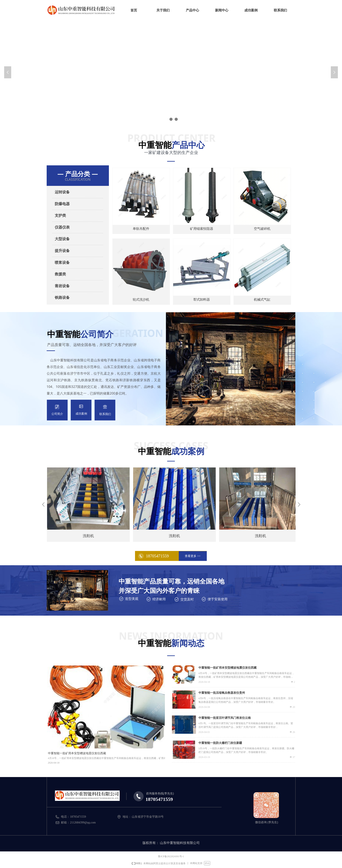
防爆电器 (62, 204)
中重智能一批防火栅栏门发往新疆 (220, 743)
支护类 (60, 215)
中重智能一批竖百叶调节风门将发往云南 (225, 718)
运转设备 (62, 192)
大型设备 (62, 239)
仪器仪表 (62, 227)
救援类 (60, 274)
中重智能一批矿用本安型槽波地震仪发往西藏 (228, 668)
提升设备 (62, 251)
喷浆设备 (62, 263)
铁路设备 (62, 298)
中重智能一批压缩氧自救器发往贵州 (222, 693)
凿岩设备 (62, 286)
